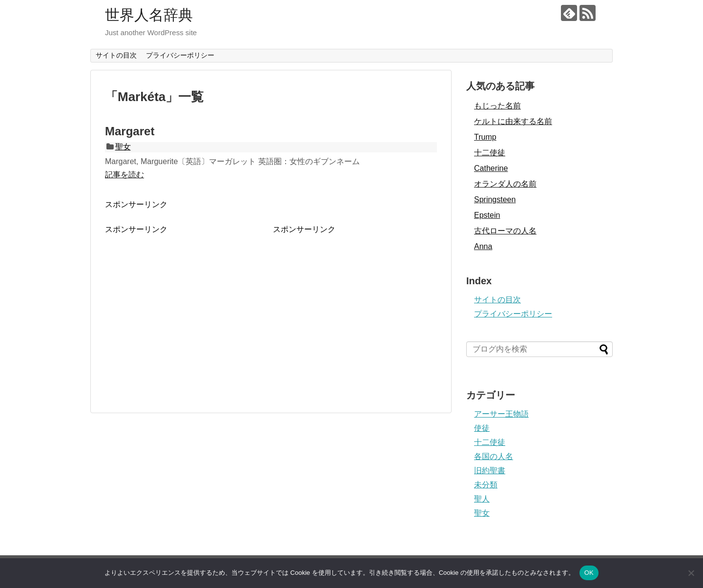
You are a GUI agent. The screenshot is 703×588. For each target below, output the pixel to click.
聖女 (123, 147)
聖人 (482, 499)
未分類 (486, 485)
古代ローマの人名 (505, 231)
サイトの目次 (116, 55)
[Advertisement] (187, 303)
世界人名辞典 (149, 15)
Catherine (491, 168)
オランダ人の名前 (505, 184)
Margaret (130, 131)
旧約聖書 (490, 471)
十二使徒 (490, 153)
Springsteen (495, 199)
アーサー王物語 (501, 414)
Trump (485, 137)
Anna (483, 246)
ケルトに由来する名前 (513, 121)
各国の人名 (494, 456)
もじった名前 (497, 106)
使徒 (482, 428)
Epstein (487, 215)
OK (589, 573)
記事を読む (124, 175)
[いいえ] (691, 573)
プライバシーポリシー (180, 55)
